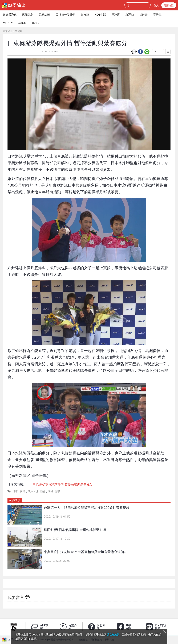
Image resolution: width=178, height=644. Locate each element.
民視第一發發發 (65, 15)
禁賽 (58, 491)
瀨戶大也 (33, 491)
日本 (15, 491)
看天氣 (157, 15)
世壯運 (116, 15)
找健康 (143, 15)
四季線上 (8, 31)
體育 (43, 491)
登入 (156, 5)
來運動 (130, 15)
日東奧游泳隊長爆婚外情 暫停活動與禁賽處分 (61, 484)
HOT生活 (100, 15)
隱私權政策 (113, 634)
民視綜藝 (44, 15)
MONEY (8, 23)
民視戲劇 (28, 15)
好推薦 (85, 15)
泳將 (50, 491)
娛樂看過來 (10, 15)
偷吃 (23, 491)
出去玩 (36, 23)
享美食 (22, 23)
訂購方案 (169, 5)
